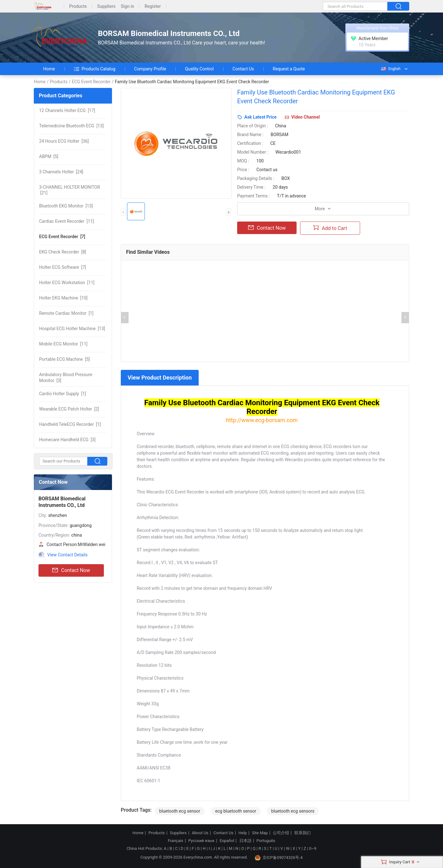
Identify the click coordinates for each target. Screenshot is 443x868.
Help (243, 833)
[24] (61, 172)
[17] (67, 110)
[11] (66, 221)
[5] (49, 156)
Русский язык (201, 841)
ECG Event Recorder (91, 82)
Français (175, 841)
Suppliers (107, 6)
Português (266, 841)
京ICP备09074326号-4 (279, 858)
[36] (64, 141)
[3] (66, 377)
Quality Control (199, 69)
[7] (62, 237)
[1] (66, 313)
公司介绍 (281, 833)
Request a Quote (289, 69)
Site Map (260, 833)
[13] (71, 126)
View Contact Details (67, 555)
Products (78, 6)
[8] (63, 252)
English (390, 69)
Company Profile (150, 69)
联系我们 (303, 833)
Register (153, 6)
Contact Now (71, 570)
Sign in (127, 6)
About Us (200, 833)
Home (49, 69)
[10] (63, 298)
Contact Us (243, 69)
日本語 (245, 841)
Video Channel (306, 117)
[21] (70, 190)
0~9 (313, 848)
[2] (69, 409)
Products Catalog (95, 69)
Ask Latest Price (260, 117)
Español (227, 841)
